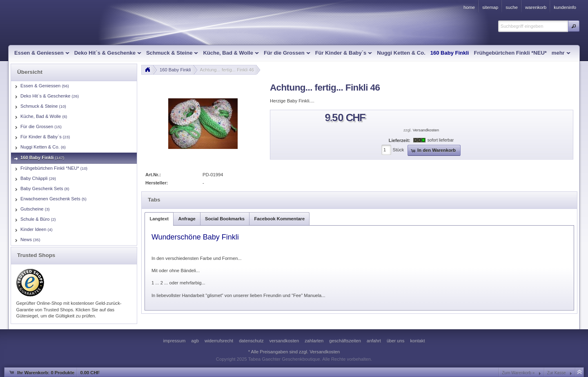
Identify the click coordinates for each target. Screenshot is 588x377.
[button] (574, 26)
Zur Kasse (557, 373)
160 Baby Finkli (175, 70)
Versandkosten (426, 130)
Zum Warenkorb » (518, 373)
